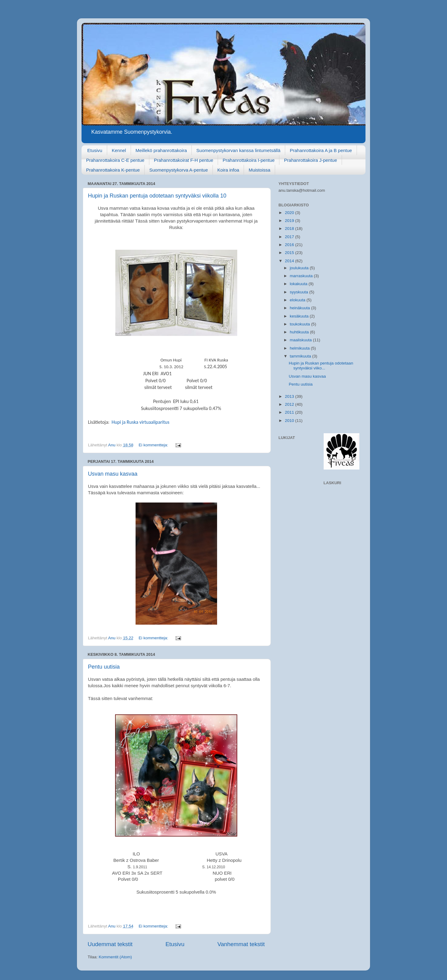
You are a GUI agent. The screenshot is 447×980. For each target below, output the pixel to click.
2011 (290, 412)
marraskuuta (302, 276)
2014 (290, 261)
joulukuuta (300, 268)
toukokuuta (300, 324)
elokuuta (298, 300)
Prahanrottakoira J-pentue (310, 160)
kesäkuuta (300, 316)
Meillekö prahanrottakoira (161, 150)
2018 (290, 229)
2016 (290, 245)
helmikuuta (300, 348)
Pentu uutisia (104, 667)
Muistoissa (259, 170)
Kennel (119, 150)
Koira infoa (228, 170)
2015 (290, 253)
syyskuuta (300, 292)
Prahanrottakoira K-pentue (113, 170)
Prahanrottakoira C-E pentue (115, 160)
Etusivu (95, 150)
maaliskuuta (301, 340)
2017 (290, 237)
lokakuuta (299, 284)
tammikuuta (301, 356)
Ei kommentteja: (154, 445)
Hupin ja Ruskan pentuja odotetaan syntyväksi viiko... (321, 366)
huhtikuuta (300, 332)
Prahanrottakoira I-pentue (249, 160)
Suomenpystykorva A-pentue (179, 170)
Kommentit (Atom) (115, 957)
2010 (290, 421)
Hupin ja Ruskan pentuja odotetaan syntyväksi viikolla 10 (157, 196)
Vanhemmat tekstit (241, 944)
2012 (290, 404)
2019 (290, 221)
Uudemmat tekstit (110, 944)
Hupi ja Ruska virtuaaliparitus (141, 422)
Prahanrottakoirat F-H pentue (184, 160)
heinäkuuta (300, 308)
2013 (290, 396)
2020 (290, 213)
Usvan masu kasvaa (113, 474)
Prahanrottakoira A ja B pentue (321, 150)
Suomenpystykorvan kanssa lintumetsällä (238, 150)
